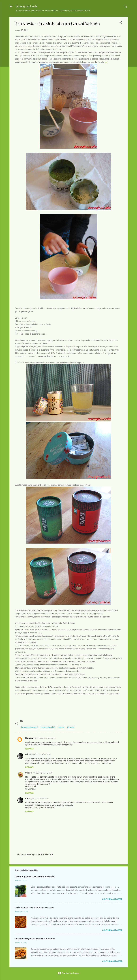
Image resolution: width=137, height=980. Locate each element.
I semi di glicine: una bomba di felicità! (35, 876)
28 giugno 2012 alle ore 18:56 (40, 754)
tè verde (71, 727)
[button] (121, 23)
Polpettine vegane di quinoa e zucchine (35, 939)
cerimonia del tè (48, 727)
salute (61, 727)
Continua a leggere (112, 899)
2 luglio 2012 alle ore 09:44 (39, 799)
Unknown (29, 738)
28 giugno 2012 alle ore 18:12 (45, 738)
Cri (27, 754)
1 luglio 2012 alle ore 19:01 (43, 773)
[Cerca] (126, 7)
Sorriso (29, 773)
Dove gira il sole (26, 6)
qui (106, 62)
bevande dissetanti (29, 727)
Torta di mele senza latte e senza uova (34, 907)
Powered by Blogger (69, 973)
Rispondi (29, 749)
